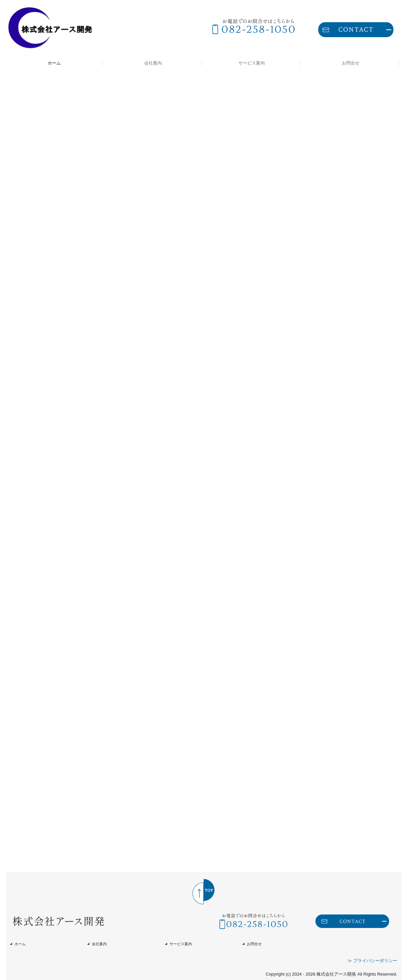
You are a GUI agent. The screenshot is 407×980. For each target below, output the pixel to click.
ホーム (54, 63)
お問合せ (351, 63)
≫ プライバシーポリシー (372, 953)
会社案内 (153, 63)
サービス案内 (252, 63)
